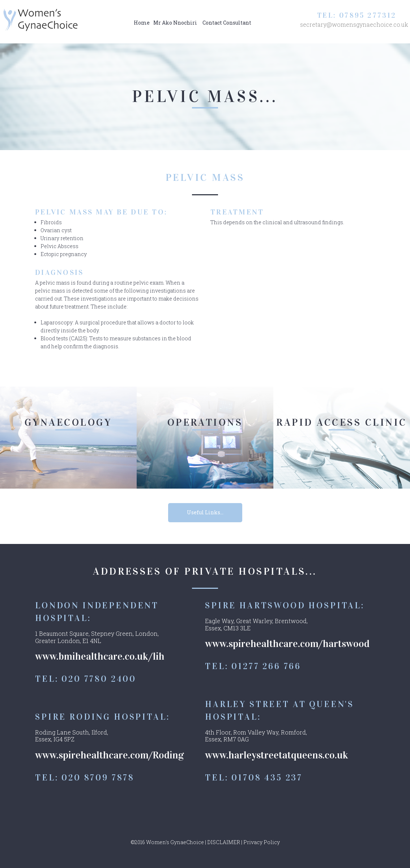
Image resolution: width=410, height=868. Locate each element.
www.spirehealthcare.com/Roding (110, 755)
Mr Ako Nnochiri (175, 23)
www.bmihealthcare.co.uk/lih (100, 656)
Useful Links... (205, 512)
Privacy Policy (262, 842)
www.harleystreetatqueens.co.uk (277, 755)
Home (142, 23)
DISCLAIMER (224, 842)
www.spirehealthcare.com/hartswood (287, 644)
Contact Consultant (227, 23)
